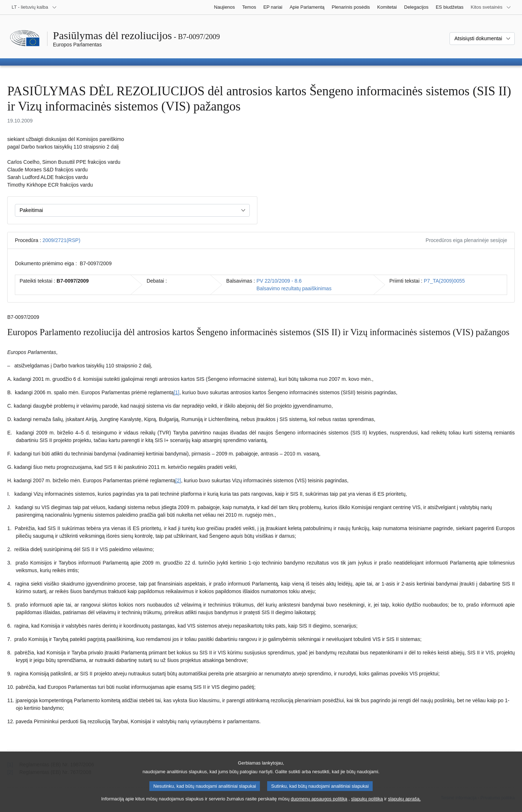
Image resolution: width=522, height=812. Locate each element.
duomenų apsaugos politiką (319, 807)
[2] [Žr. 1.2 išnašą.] (178, 480)
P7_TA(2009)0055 (444, 281)
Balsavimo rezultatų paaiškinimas (294, 288)
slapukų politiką (367, 807)
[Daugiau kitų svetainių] (491, 7)
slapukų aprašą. (404, 807)
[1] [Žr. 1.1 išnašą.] (177, 392)
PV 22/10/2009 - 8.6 (279, 281)
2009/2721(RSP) (61, 240)
